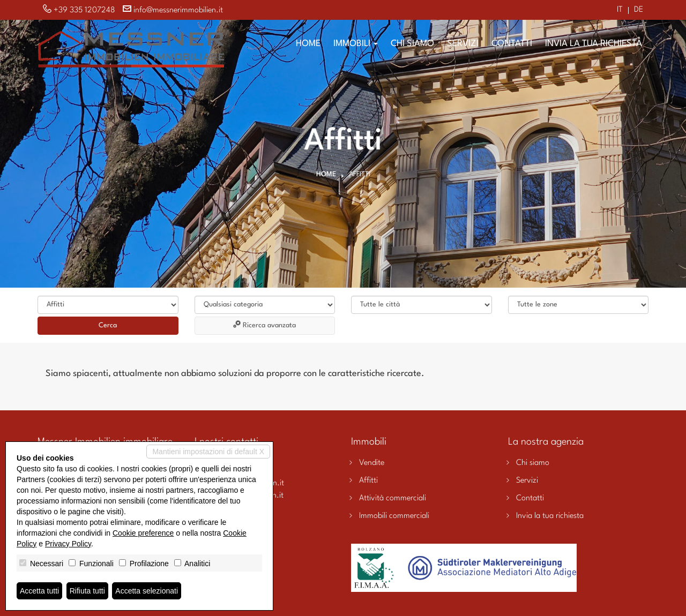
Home (308, 44)
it (620, 10)
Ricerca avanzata (264, 325)
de (639, 10)
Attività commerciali (393, 498)
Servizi (463, 44)
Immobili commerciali (394, 516)
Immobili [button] (356, 44)
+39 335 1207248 (84, 10)
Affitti (368, 481)
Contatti (512, 44)
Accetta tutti (39, 591)
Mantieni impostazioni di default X (208, 452)
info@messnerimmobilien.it (178, 10)
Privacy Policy (68, 544)
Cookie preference (143, 533)
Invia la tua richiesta (594, 44)
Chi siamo (412, 44)
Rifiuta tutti (87, 591)
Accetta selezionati (147, 591)
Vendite (372, 463)
